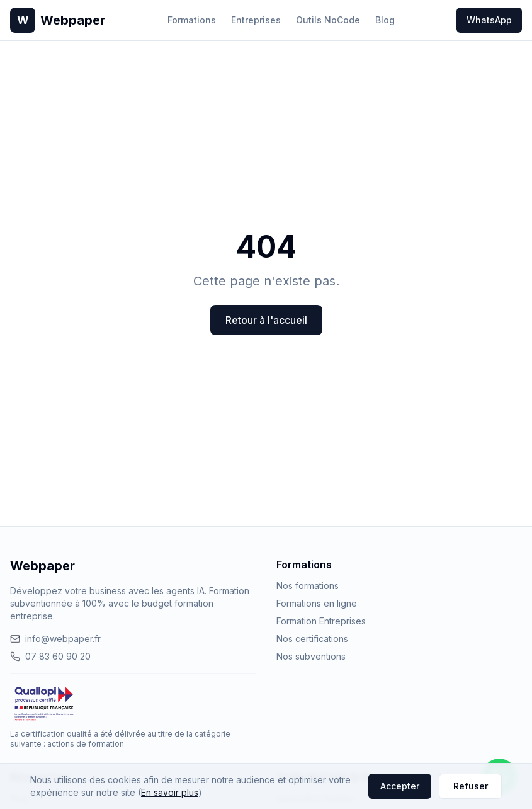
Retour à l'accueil (266, 320)
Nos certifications (312, 639)
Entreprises (256, 20)
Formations (192, 20)
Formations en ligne (317, 603)
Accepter (400, 786)
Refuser (471, 786)
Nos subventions (311, 656)
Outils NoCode (328, 20)
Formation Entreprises (321, 621)
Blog (385, 20)
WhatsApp (489, 20)
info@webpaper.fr (55, 639)
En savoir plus (170, 792)
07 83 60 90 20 (50, 656)
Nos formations (308, 586)
